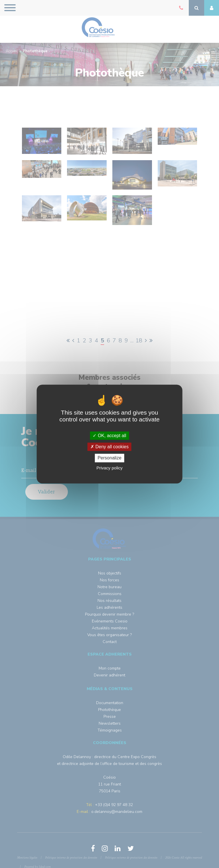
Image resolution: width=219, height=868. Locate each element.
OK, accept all (109, 436)
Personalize (109, 458)
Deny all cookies (109, 447)
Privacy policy (109, 468)
